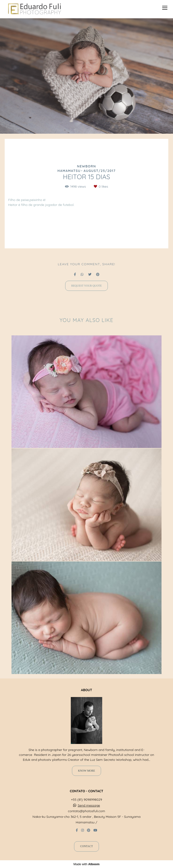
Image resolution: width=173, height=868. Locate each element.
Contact (86, 846)
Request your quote (86, 286)
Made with (86, 864)
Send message (89, 805)
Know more (87, 771)
